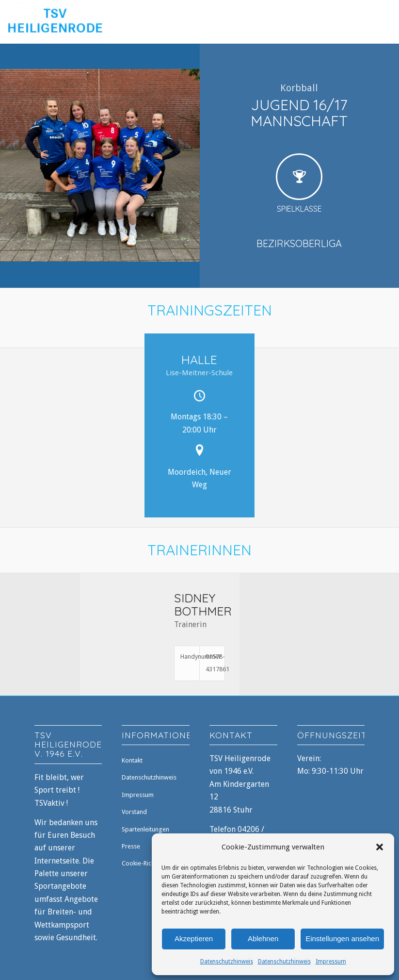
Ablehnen (263, 938)
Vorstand (134, 812)
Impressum (331, 962)
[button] (380, 847)
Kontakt (132, 760)
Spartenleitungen (145, 829)
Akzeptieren (194, 938)
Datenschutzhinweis (227, 962)
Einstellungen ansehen (342, 938)
